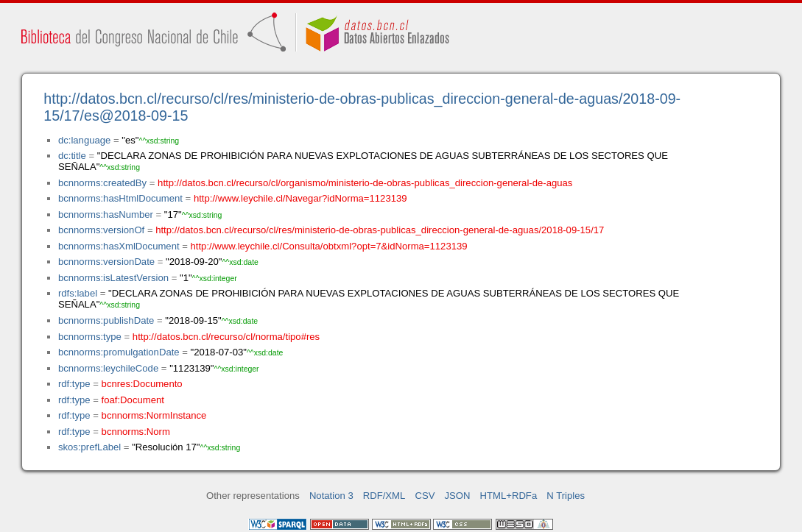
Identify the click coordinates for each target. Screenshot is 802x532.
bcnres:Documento (142, 384)
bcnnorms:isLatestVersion (113, 278)
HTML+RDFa (509, 496)
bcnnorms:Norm (136, 432)
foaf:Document (133, 400)
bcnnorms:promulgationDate (119, 352)
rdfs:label (78, 293)
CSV (425, 496)
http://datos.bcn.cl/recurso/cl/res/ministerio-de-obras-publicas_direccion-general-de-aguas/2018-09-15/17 (380, 230)
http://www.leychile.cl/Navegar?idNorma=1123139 (300, 198)
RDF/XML (384, 496)
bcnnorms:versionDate (106, 262)
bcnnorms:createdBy (102, 183)
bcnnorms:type (90, 337)
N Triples (566, 496)
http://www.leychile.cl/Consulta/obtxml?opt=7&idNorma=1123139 (329, 246)
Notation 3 (331, 496)
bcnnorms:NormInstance (154, 415)
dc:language (84, 140)
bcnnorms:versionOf (101, 230)
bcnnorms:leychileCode (108, 368)
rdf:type (74, 384)
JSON (458, 496)
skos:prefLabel (89, 447)
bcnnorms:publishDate (106, 320)
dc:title (72, 156)
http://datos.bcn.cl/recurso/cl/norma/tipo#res (226, 337)
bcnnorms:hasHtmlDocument (120, 198)
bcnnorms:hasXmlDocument (119, 246)
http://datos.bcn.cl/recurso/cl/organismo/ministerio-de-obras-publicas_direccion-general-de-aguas (365, 183)
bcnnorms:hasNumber (106, 214)
